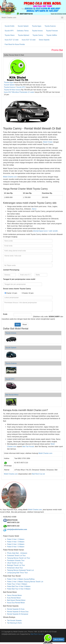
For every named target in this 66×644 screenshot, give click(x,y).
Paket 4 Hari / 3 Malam (16, 542)
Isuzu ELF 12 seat (12, 40)
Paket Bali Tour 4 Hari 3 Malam (19, 586)
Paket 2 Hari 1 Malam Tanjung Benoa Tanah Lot (25, 582)
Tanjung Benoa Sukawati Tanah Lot (20, 570)
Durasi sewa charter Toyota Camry (17, 289)
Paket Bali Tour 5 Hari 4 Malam (19, 589)
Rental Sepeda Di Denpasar (18, 614)
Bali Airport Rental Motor (16, 600)
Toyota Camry (38, 35)
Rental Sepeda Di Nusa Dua (18, 612)
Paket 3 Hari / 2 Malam (16, 539)
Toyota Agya (37, 26)
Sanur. (34, 209)
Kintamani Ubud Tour (15, 568)
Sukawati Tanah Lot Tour (16, 556)
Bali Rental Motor (12, 395)
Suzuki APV (9, 31)
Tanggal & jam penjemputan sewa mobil (19, 279)
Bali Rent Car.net (38, 474)
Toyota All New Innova (12, 90)
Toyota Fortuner (52, 31)
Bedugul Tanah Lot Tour (16, 565)
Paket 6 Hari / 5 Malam (16, 547)
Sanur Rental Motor (14, 595)
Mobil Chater (48, 142)
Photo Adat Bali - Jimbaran (17, 553)
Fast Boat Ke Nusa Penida (15, 44)
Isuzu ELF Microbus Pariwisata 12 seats (19, 92)
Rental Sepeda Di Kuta (16, 609)
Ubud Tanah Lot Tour (15, 563)
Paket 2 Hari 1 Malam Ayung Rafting (21, 579)
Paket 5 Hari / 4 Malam (16, 544)
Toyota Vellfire (52, 35)
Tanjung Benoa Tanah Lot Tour (19, 558)
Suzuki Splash (23, 26)
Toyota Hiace (10, 35)
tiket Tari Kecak (28, 447)
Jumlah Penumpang (11, 270)
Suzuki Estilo (10, 26)
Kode (5, 314)
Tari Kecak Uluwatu (14, 620)
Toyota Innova (37, 31)
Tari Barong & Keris (14, 623)
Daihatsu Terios (23, 31)
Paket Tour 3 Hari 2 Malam (17, 584)
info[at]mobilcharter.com (17, 529)
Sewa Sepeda (44, 40)
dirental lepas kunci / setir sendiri (45, 231)
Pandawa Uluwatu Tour (16, 560)
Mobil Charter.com (9, 18)
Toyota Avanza (50, 26)
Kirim (18, 325)
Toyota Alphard (23, 35)
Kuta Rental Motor (14, 598)
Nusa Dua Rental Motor (16, 603)
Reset (25, 325)
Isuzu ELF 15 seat (29, 40)
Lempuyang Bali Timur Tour (17, 573)
